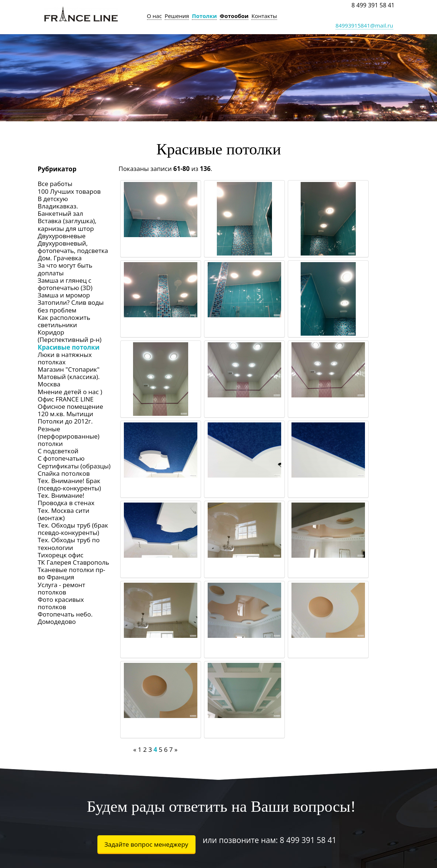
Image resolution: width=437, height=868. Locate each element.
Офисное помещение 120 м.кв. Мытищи (71, 410)
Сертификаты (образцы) (74, 466)
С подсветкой (58, 451)
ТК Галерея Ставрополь (74, 562)
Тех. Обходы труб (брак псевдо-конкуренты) (73, 529)
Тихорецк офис (61, 555)
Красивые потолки (69, 347)
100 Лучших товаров (69, 191)
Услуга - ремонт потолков (62, 588)
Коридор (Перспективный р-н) (70, 336)
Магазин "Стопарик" (69, 369)
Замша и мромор (64, 295)
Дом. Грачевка (60, 258)
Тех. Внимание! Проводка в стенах (66, 499)
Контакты (264, 16)
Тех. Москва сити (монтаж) (64, 514)
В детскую (53, 199)
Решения (177, 16)
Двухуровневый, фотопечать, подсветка (73, 247)
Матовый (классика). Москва (69, 380)
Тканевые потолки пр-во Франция (72, 573)
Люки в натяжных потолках (65, 358)
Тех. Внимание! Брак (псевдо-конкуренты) (69, 484)
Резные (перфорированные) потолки (69, 436)
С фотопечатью (61, 458)
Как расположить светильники (64, 321)
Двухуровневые (62, 236)
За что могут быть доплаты (65, 269)
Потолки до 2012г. (65, 421)
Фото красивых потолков (61, 603)
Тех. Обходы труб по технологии (69, 544)
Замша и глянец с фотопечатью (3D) (65, 284)
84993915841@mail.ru (364, 25)
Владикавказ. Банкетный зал (60, 210)
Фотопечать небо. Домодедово (65, 618)
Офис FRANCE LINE (66, 399)
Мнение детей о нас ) (70, 392)
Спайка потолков (64, 473)
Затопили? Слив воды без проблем (71, 306)
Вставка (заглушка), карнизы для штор (67, 224)
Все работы (55, 184)
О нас (155, 16)
